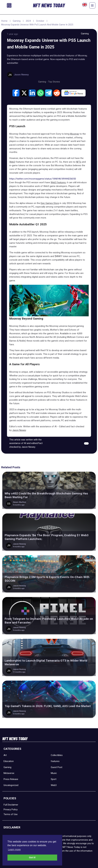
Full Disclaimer (11, 805)
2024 (28, 21)
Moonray (75, 134)
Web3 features (58, 182)
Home (4, 21)
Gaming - (43, 82)
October (40, 21)
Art (5, 755)
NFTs (79, 162)
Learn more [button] (14, 850)
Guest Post (57, 767)
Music (54, 773)
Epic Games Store (50, 203)
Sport (54, 779)
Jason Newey (19, 430)
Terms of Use (11, 814)
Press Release (11, 779)
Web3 (12, 162)
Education (9, 761)
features (55, 761)
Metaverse (9, 773)
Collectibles (57, 755)
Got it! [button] (32, 857)
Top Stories (54, 82)
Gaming (17, 21)
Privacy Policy (11, 810)
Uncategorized (11, 785)
